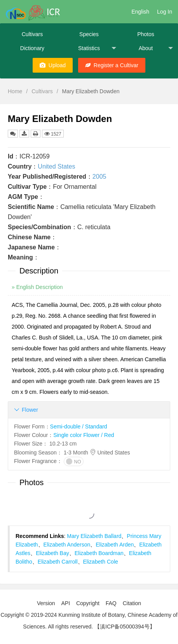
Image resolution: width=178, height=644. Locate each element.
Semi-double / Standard (79, 426)
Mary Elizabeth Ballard (94, 536)
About (156, 48)
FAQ (111, 603)
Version (46, 603)
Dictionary (32, 48)
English (140, 12)
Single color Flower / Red (84, 435)
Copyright (88, 603)
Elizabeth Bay (52, 553)
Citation (132, 603)
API (65, 603)
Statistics (97, 48)
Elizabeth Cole (101, 562)
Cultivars (32, 34)
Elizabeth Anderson (67, 545)
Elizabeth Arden (115, 545)
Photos (146, 34)
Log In (165, 12)
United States (56, 166)
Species (89, 34)
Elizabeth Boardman (99, 553)
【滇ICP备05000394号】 (125, 627)
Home (15, 91)
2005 (99, 177)
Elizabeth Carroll (58, 562)
